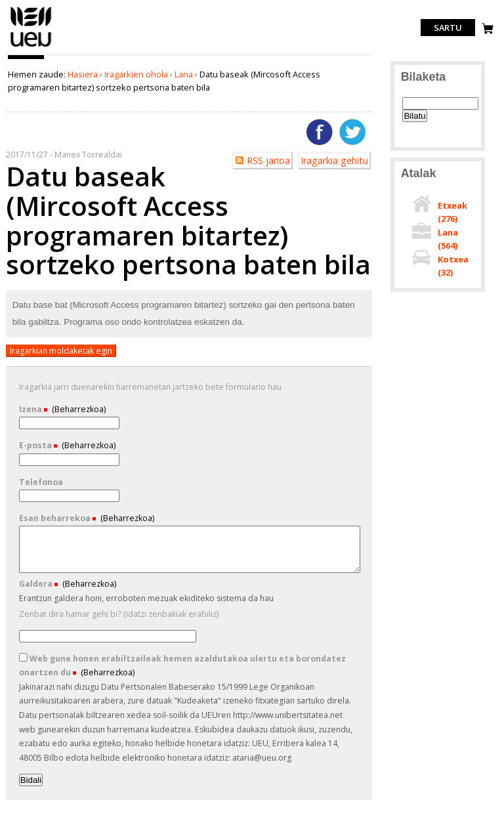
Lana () (448, 239)
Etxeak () (452, 212)
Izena (31, 409)
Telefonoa (41, 482)
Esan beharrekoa (56, 518)
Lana (184, 74)
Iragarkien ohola (136, 74)
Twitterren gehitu (352, 132)
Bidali (31, 780)
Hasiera (83, 74)
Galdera (37, 584)
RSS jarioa (268, 160)
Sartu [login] (448, 28)
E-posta (36, 445)
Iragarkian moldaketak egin (61, 351)
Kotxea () (453, 266)
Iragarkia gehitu (334, 160)
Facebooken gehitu (320, 132)
